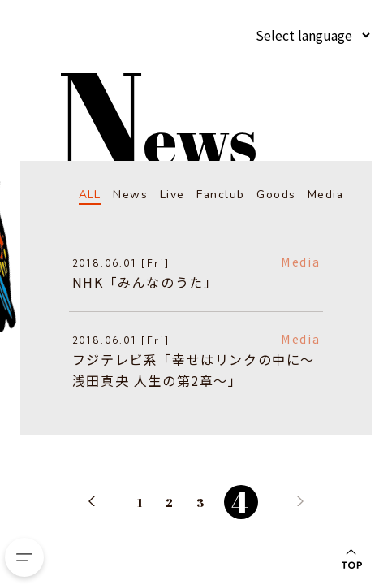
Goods (276, 195)
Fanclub (220, 195)
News (130, 195)
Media (325, 195)
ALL (89, 195)
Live (172, 195)
